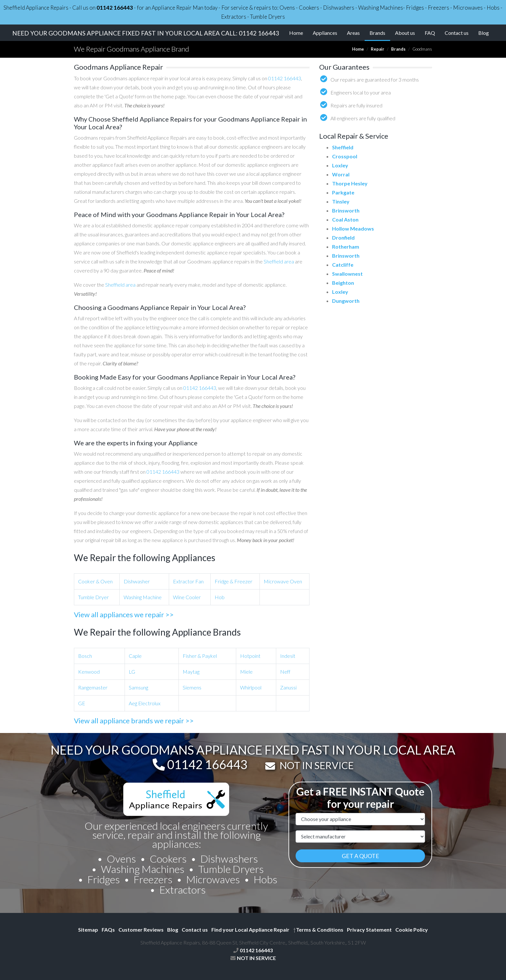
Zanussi (288, 687)
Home (296, 33)
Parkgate (343, 192)
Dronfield (343, 238)
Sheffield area (279, 261)
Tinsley (341, 201)
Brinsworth (346, 210)
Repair (378, 49)
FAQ (430, 33)
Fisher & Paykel (200, 656)
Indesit (288, 656)
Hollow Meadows (353, 228)
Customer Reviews (141, 930)
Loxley (340, 165)
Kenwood (89, 672)
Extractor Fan (188, 581)
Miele (246, 672)
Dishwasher (137, 581)
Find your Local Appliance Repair (250, 930)
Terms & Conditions (318, 930)
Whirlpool (251, 687)
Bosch (85, 656)
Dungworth (346, 301)
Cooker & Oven (95, 581)
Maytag (191, 672)
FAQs (108, 930)
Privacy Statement (369, 930)
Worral (341, 174)
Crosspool (345, 156)
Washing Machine (143, 597)
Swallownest (347, 274)
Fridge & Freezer (233, 581)
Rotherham (346, 247)
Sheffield (343, 147)
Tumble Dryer (93, 597)
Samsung (138, 687)
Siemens (192, 687)
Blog (484, 33)
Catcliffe (343, 265)
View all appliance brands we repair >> (134, 721)
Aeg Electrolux (145, 703)
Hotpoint (250, 656)
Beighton (343, 283)
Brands (380, 32)
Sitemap (88, 930)
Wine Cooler (187, 597)
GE (82, 703)
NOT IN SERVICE (317, 765)
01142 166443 (115, 8)
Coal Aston (345, 219)
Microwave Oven (283, 581)
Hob (220, 597)
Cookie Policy (412, 930)
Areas (353, 33)
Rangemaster (93, 687)
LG (132, 672)
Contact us (457, 33)
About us (405, 33)
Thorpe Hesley (350, 183)
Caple (135, 656)
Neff (285, 672)
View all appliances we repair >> (124, 614)
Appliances (325, 33)
